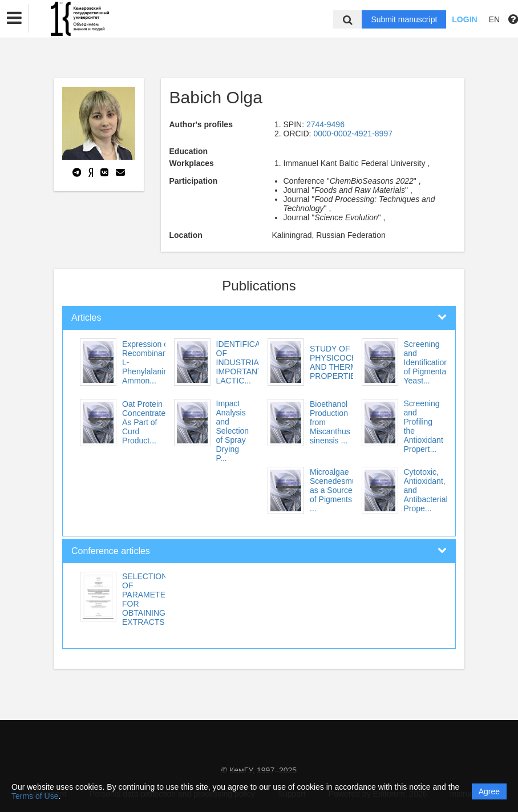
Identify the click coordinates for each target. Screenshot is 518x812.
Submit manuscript (404, 19)
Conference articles (111, 551)
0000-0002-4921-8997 (353, 134)
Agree (489, 791)
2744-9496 (325, 124)
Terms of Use (35, 796)
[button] (14, 18)
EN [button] (494, 19)
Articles (86, 318)
